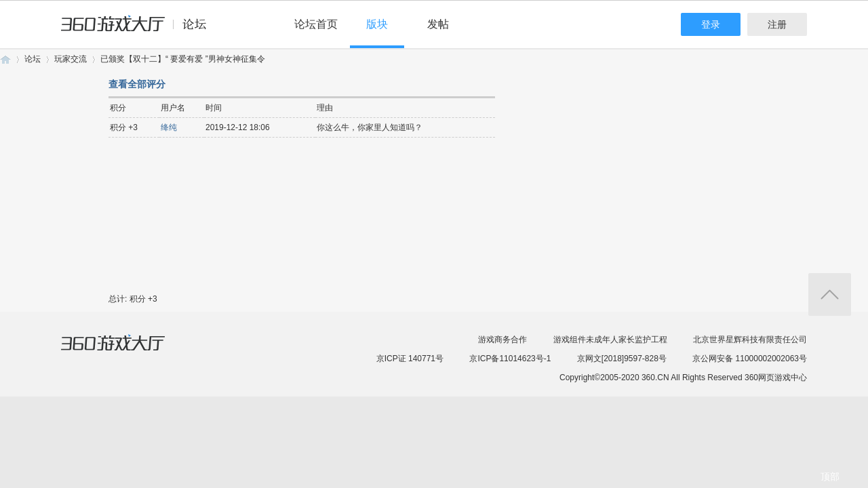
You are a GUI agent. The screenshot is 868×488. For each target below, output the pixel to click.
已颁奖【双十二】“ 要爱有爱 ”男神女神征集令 (183, 59)
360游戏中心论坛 (139, 30)
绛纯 (169, 127)
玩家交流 (71, 59)
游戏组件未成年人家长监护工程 (610, 340)
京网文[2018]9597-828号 (622, 359)
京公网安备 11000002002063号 (750, 359)
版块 (377, 24)
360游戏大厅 (127, 351)
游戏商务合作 (502, 340)
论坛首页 (316, 24)
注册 (777, 24)
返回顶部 (830, 294)
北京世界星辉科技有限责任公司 (750, 340)
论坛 (33, 59)
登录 (711, 24)
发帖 (438, 24)
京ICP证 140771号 (410, 359)
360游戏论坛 (5, 59)
